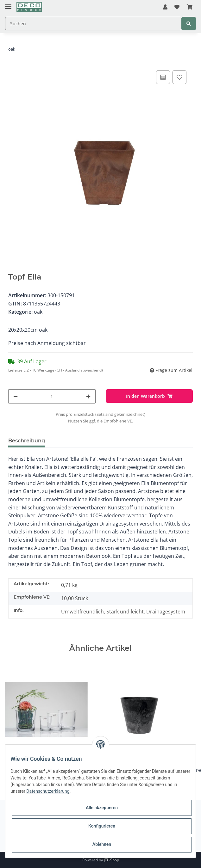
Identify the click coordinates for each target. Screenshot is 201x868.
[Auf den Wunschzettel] (179, 77)
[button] (165, 7)
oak (38, 312)
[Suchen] (93, 24)
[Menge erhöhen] (88, 396)
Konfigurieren (102, 826)
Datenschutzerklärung (48, 791)
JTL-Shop (111, 860)
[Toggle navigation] (8, 4)
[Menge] (52, 396)
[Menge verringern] (16, 396)
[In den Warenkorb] (149, 396)
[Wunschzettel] (177, 7)
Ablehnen (102, 844)
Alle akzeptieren (102, 808)
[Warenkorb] (190, 7)
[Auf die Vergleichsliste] (163, 77)
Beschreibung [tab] (27, 441)
